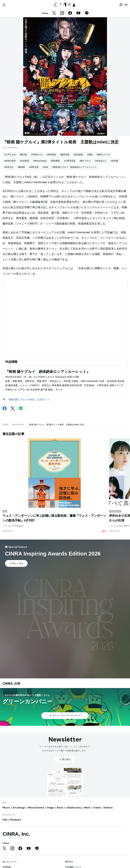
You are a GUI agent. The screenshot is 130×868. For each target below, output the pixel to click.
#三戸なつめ (10, 155)
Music (6, 808)
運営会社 (69, 862)
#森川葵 (23, 155)
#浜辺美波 (78, 155)
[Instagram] (62, 13)
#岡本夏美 (55, 161)
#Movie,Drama (40, 161)
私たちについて (10, 862)
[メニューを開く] (126, 5)
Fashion (108, 808)
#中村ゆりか (37, 155)
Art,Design (19, 808)
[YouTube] (78, 13)
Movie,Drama (18, 425)
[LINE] (87, 13)
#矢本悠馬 (24, 161)
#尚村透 (114, 161)
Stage (50, 808)
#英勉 (90, 155)
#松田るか (9, 167)
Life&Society (73, 808)
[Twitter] (54, 13)
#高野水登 (34, 167)
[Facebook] (70, 13)
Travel (97, 808)
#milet (45, 167)
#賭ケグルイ (85, 161)
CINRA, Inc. (16, 834)
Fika (5, 820)
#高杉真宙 (51, 155)
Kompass (16, 820)
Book (60, 808)
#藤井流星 (65, 155)
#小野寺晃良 (70, 161)
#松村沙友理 (10, 161)
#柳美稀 (21, 167)
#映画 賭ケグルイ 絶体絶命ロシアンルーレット (74, 167)
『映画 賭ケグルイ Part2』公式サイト (28, 399)
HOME (6, 425)
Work (87, 808)
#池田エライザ (103, 155)
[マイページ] (4, 5)
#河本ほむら (101, 161)
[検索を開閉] (121, 5)
